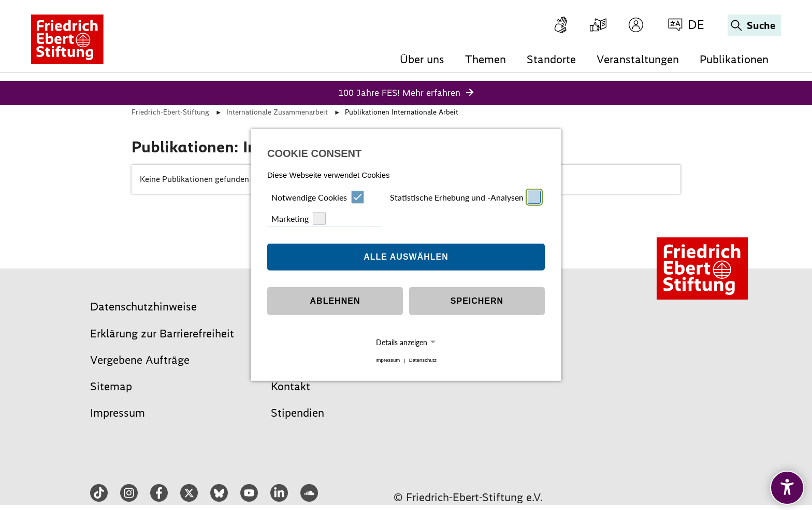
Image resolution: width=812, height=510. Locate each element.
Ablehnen (335, 301)
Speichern (477, 301)
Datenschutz (423, 360)
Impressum (388, 360)
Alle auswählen (406, 257)
